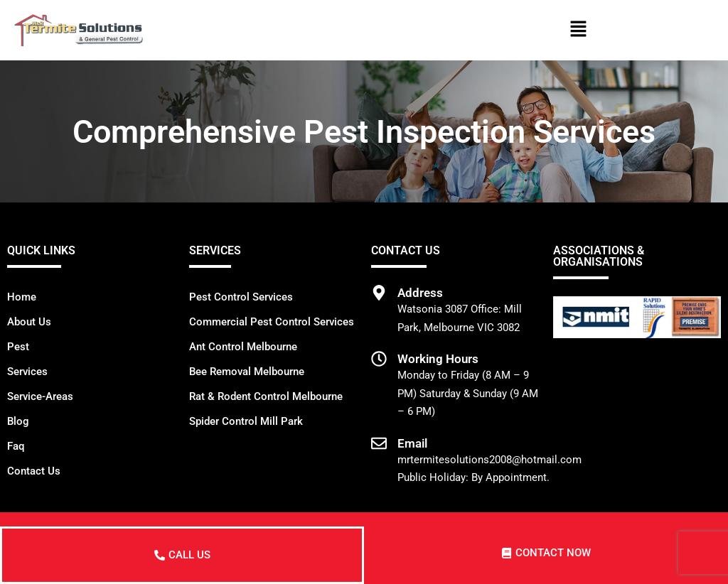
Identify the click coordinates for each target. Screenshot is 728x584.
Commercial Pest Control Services (272, 322)
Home (22, 297)
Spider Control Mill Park (246, 421)
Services (27, 372)
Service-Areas (40, 396)
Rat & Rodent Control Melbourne (266, 396)
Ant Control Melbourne (243, 347)
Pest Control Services (241, 297)
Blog (18, 421)
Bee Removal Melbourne (247, 372)
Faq (16, 446)
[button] (578, 30)
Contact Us (34, 471)
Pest (18, 347)
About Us (29, 322)
